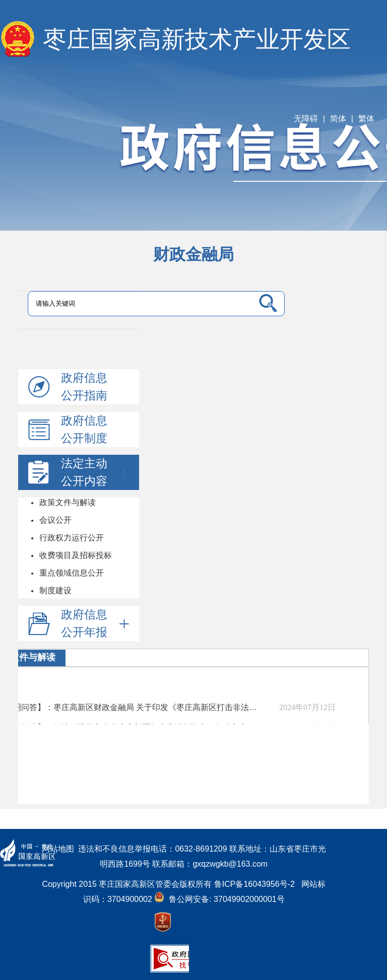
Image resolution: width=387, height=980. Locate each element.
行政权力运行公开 (71, 538)
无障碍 (306, 119)
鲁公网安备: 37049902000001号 (219, 899)
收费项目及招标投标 (75, 555)
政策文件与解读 (67, 502)
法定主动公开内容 (95, 472)
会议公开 (54, 520)
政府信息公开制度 (84, 429)
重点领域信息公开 (71, 573)
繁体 (366, 119)
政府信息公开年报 (95, 623)
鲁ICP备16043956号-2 (258, 884)
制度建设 (54, 590)
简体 (338, 119)
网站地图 (58, 849)
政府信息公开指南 (84, 387)
